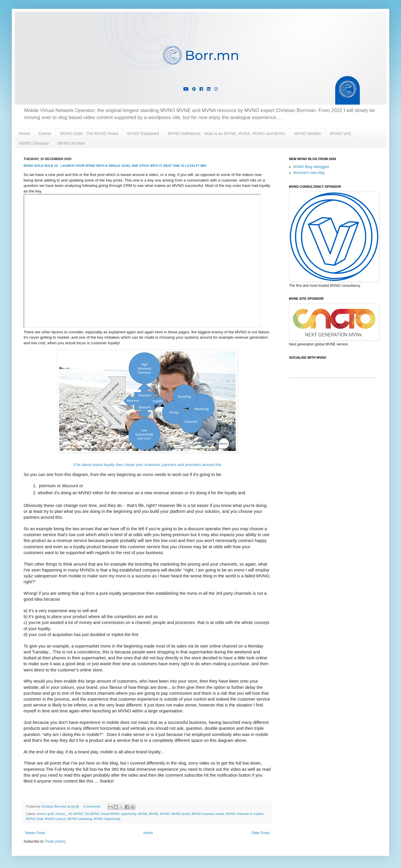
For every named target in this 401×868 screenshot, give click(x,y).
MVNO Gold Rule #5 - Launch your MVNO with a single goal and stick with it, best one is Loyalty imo (115, 166)
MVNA (143, 814)
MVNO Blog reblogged (311, 167)
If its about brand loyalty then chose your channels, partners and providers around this (147, 465)
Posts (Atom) (55, 841)
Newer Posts (35, 833)
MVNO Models (307, 134)
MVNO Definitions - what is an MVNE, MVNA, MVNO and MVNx (226, 134)
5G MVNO (92, 814)
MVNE (154, 814)
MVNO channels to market (245, 814)
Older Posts (261, 833)
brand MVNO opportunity (119, 814)
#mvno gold (45, 814)
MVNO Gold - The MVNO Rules (89, 134)
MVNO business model (208, 814)
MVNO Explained (143, 134)
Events (45, 134)
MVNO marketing (80, 819)
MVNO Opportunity (107, 819)
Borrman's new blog (309, 173)
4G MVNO (76, 814)
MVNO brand (181, 814)
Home (24, 134)
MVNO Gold (34, 819)
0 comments (92, 806)
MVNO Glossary (34, 143)
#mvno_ (61, 814)
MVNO (165, 814)
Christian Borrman (54, 806)
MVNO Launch (55, 819)
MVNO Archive (71, 143)
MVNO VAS (340, 134)
